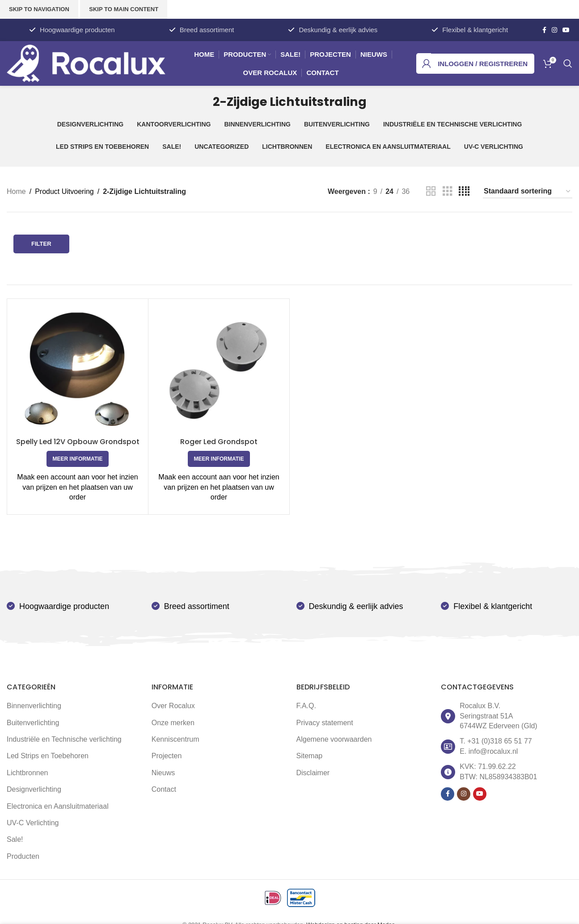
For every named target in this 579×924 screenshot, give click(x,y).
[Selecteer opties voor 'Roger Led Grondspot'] (219, 459)
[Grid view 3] (448, 191)
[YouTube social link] (566, 30)
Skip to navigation (39, 9)
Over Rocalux (173, 706)
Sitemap (310, 756)
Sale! (15, 839)
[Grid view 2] (431, 191)
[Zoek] (568, 63)
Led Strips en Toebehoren (48, 756)
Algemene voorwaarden (334, 739)
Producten (23, 856)
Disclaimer (313, 773)
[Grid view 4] (464, 191)
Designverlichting (34, 789)
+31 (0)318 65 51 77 (500, 741)
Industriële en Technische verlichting (64, 739)
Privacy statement (325, 723)
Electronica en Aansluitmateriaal (58, 806)
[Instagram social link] (554, 30)
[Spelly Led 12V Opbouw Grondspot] (78, 369)
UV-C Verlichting (33, 823)
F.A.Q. (306, 706)
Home (16, 191)
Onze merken (173, 723)
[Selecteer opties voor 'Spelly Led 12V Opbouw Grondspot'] (78, 459)
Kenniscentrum (175, 739)
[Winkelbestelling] (528, 191)
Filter (41, 244)
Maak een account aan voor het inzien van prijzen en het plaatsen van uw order (77, 487)
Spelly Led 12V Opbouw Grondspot (78, 442)
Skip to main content (124, 9)
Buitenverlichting (33, 723)
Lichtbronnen (27, 773)
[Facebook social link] (544, 30)
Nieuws (163, 773)
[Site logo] (86, 63)
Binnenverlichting (34, 706)
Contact (164, 789)
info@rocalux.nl (493, 751)
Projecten (167, 756)
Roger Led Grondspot (219, 442)
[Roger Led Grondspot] (219, 369)
